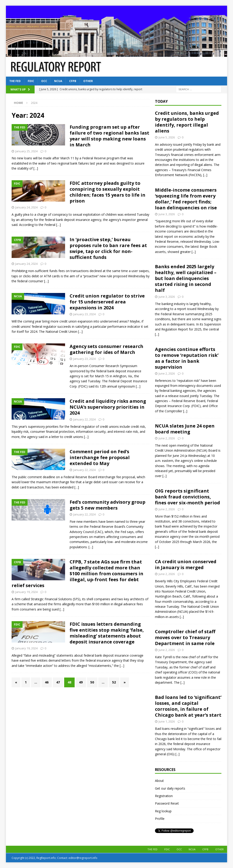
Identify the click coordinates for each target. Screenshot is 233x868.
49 (81, 682)
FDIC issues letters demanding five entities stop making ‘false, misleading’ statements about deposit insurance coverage (107, 633)
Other (88, 81)
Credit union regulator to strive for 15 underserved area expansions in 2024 (107, 302)
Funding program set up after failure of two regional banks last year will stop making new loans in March (109, 136)
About (159, 781)
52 (114, 682)
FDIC (31, 81)
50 (92, 682)
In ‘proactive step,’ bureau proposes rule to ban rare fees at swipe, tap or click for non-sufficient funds (108, 248)
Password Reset (167, 803)
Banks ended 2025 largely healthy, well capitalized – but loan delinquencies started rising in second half (186, 278)
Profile (160, 819)
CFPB (73, 81)
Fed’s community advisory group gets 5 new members (108, 505)
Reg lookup (163, 811)
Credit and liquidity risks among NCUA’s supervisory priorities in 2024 (108, 407)
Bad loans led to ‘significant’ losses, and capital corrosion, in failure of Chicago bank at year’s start (188, 706)
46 (47, 682)
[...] (205, 175)
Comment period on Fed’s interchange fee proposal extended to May (100, 457)
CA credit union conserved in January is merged (186, 564)
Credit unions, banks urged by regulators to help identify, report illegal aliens (187, 122)
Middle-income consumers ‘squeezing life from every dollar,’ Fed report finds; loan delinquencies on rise (186, 199)
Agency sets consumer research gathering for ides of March (106, 349)
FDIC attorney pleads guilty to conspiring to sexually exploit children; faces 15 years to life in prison (108, 192)
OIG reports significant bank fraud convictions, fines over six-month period (187, 497)
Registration (164, 796)
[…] (36, 168)
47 (58, 682)
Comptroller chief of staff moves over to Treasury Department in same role (185, 637)
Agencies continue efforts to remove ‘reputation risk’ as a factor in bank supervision (187, 358)
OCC (44, 81)
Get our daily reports (170, 788)
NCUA (58, 81)
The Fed (15, 81)
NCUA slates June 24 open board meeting (185, 429)
